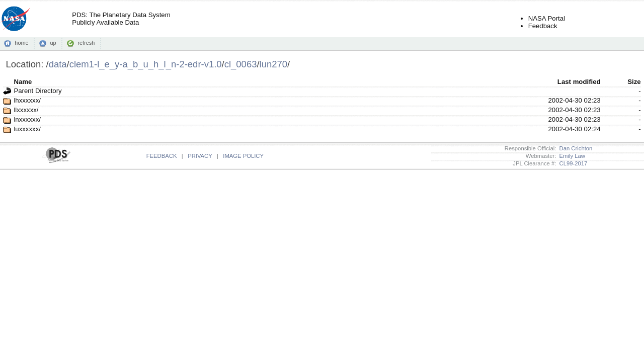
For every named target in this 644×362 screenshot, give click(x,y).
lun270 (273, 64)
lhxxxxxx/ (27, 100)
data (58, 64)
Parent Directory (37, 91)
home (21, 43)
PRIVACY (200, 156)
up (53, 43)
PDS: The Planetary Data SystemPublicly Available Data (121, 19)
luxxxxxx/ (27, 129)
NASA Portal (547, 18)
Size (634, 82)
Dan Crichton (574, 148)
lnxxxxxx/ (27, 119)
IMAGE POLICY (243, 156)
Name (23, 82)
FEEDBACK (162, 156)
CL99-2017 (572, 163)
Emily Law (571, 156)
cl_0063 (241, 64)
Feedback (543, 26)
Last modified (579, 82)
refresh (86, 43)
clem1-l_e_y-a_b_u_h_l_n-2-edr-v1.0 (146, 64)
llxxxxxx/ (26, 110)
